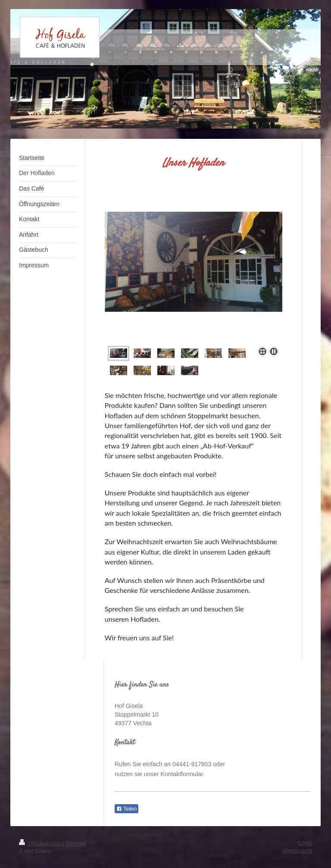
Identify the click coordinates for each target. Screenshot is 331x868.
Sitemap (76, 843)
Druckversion (41, 843)
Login (305, 843)
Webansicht (297, 851)
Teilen (126, 809)
